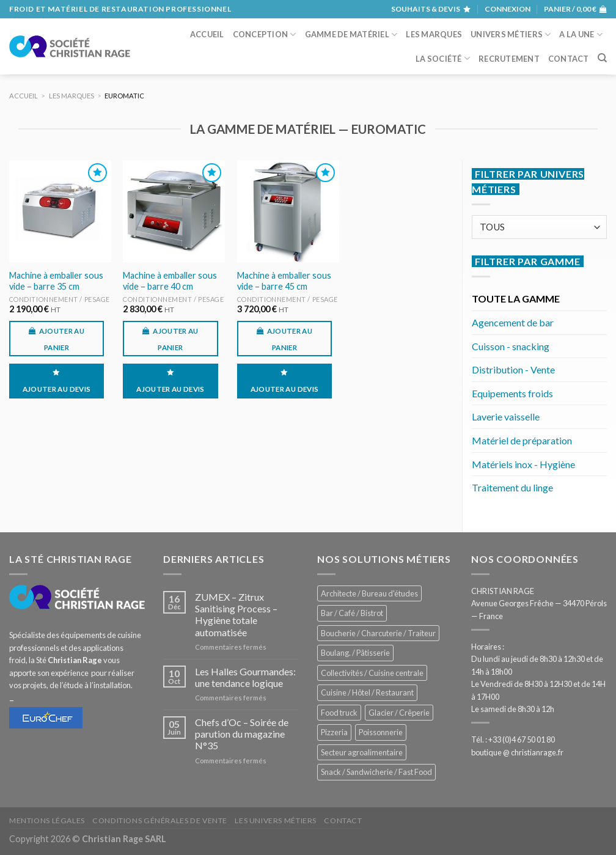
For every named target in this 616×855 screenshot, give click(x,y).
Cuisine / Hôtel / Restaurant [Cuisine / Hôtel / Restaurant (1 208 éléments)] (367, 692)
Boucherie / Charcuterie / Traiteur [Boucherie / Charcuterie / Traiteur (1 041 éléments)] (378, 633)
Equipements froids (512, 393)
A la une (581, 35)
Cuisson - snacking (511, 346)
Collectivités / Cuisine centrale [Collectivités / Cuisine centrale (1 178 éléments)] (372, 673)
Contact (569, 59)
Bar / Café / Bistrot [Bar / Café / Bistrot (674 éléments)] (352, 613)
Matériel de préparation (522, 440)
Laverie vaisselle (506, 416)
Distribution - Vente (513, 369)
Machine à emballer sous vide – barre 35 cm (56, 281)
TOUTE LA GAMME (516, 299)
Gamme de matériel (351, 35)
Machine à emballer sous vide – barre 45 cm (284, 281)
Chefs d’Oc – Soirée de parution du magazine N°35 (242, 734)
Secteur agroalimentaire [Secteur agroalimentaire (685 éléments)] (362, 752)
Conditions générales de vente (160, 820)
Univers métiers (511, 35)
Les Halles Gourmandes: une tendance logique (245, 677)
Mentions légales (47, 820)
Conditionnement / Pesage (60, 299)
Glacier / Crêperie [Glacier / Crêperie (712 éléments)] (399, 713)
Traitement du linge (512, 487)
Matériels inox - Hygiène (523, 464)
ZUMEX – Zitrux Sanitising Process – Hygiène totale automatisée (236, 615)
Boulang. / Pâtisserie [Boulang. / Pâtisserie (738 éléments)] (355, 653)
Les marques (434, 34)
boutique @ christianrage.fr (517, 752)
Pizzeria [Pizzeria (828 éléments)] (334, 732)
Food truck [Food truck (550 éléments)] (339, 713)
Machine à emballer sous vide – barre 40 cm (170, 281)
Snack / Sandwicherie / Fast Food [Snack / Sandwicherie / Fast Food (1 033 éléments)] (376, 772)
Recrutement (509, 59)
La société (443, 58)
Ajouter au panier (62, 339)
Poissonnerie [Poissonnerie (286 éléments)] (381, 732)
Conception (265, 35)
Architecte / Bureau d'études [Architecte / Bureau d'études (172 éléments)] (369, 593)
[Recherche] (602, 58)
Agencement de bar (513, 322)
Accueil (207, 34)
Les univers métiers (276, 820)
